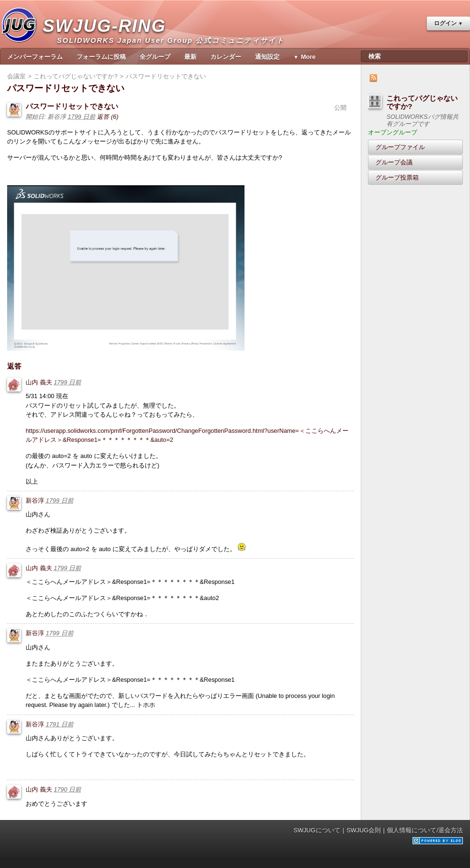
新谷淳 (35, 501)
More (308, 57)
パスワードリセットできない (72, 106)
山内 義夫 (39, 382)
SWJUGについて (317, 830)
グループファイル (400, 147)
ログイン (445, 23)
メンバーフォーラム (35, 57)
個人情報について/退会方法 (425, 830)
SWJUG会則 (364, 830)
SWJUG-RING (108, 36)
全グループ (155, 57)
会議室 (16, 76)
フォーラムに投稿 (101, 57)
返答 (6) (108, 117)
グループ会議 (394, 162)
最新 (190, 57)
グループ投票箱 (397, 177)
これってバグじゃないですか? (422, 102)
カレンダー (226, 57)
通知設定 (267, 57)
